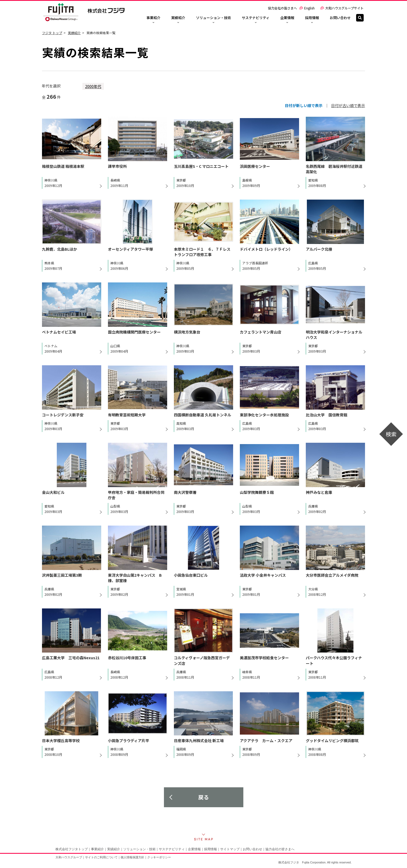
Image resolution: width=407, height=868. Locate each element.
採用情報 (210, 849)
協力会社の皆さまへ (282, 8)
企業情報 (194, 849)
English (307, 8)
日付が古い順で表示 (348, 105)
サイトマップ (230, 849)
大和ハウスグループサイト (342, 8)
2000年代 (93, 86)
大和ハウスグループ (69, 857)
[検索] (360, 18)
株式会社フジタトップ (72, 849)
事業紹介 (97, 849)
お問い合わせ (252, 849)
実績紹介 (74, 33)
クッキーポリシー (159, 857)
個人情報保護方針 (132, 857)
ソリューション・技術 (139, 849)
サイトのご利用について (101, 857)
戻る (203, 797)
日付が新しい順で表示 (304, 105)
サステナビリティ (172, 849)
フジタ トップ (52, 33)
